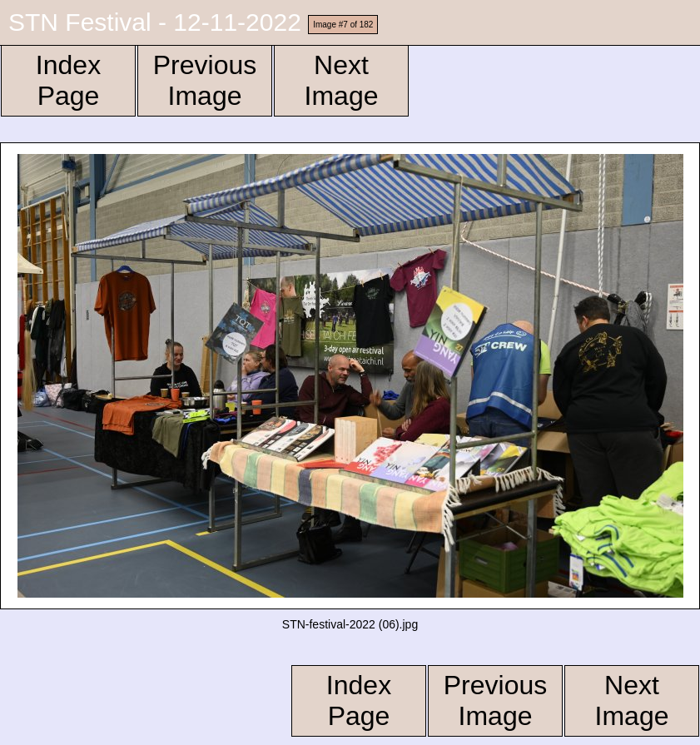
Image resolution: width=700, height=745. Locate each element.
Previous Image (205, 80)
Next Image (342, 80)
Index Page (68, 80)
